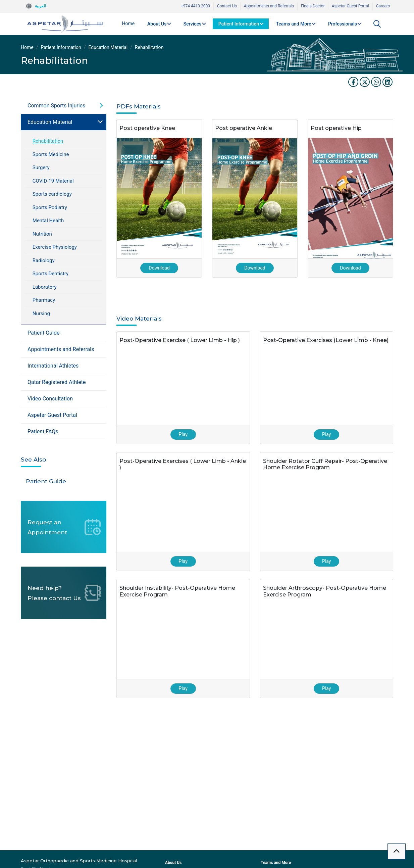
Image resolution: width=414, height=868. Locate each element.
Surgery (41, 167)
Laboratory (45, 287)
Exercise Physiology (55, 247)
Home (128, 23)
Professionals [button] (343, 24)
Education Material (108, 47)
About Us (173, 863)
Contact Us (227, 6)
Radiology (44, 260)
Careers (383, 6)
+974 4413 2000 (195, 6)
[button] (377, 24)
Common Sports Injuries (56, 106)
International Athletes (53, 366)
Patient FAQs (43, 431)
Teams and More (276, 863)
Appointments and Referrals (269, 6)
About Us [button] (157, 24)
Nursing (41, 314)
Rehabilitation (48, 141)
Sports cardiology (52, 194)
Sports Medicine (51, 154)
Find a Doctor (313, 6)
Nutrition (42, 234)
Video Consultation (50, 399)
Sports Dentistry (50, 274)
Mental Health (48, 221)
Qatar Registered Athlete (57, 382)
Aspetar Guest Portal (350, 6)
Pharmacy (44, 300)
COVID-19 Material (53, 181)
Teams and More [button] (293, 24)
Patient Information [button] (239, 24)
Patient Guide (43, 333)
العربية (40, 6)
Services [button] (193, 24)
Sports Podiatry (50, 207)
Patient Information (61, 47)
